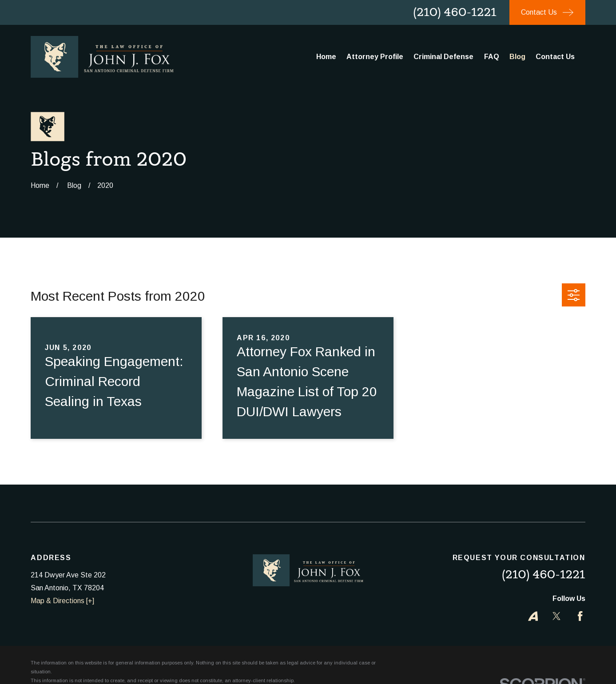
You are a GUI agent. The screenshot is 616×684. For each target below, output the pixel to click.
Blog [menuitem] (517, 57)
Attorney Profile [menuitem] (375, 57)
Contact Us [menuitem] (555, 57)
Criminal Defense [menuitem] (443, 57)
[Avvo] (533, 616)
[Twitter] (556, 616)
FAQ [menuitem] (492, 57)
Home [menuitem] (326, 57)
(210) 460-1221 (455, 12)
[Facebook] (580, 616)
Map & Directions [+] (62, 601)
